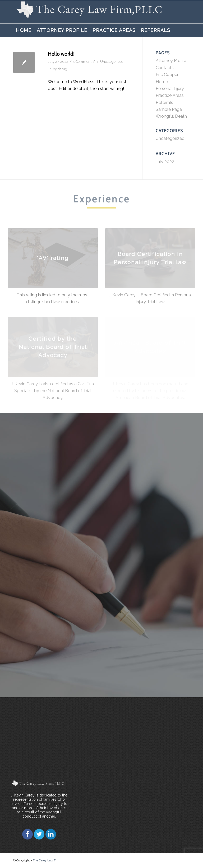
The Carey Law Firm (47, 860)
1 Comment (82, 62)
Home (162, 82)
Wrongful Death (171, 116)
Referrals (164, 103)
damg (62, 69)
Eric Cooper (167, 75)
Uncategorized (112, 62)
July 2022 (165, 162)
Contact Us (167, 68)
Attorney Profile (171, 61)
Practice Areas (170, 95)
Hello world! (61, 54)
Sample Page (169, 109)
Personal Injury (170, 89)
